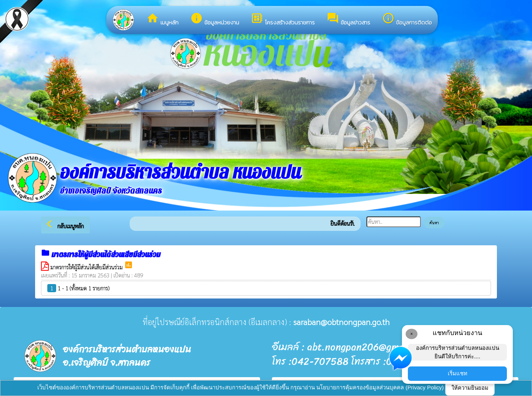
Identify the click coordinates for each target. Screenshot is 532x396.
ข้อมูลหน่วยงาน (215, 19)
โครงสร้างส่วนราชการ (283, 19)
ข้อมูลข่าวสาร (348, 19)
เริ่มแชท (458, 373)
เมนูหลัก (162, 19)
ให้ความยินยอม (470, 388)
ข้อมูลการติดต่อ (407, 19)
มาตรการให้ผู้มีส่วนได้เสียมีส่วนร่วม (87, 267)
